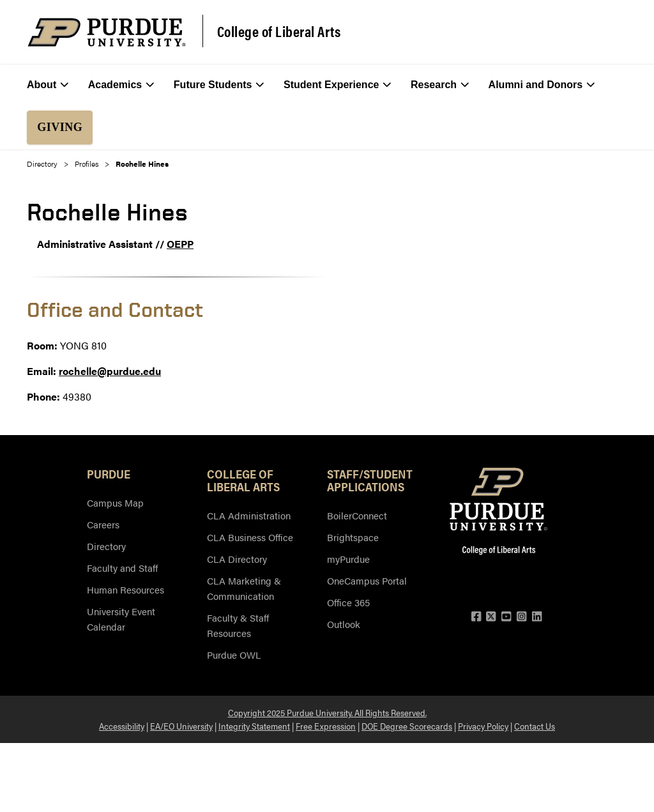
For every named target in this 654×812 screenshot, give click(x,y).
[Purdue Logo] (107, 32)
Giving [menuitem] (60, 127)
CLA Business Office (250, 537)
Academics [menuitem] (121, 85)
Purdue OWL (234, 655)
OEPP (180, 244)
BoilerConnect (357, 515)
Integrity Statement (254, 726)
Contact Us (535, 726)
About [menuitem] (48, 85)
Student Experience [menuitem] (338, 85)
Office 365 (348, 602)
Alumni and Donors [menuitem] (542, 85)
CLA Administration (249, 515)
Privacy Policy (483, 726)
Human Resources (125, 589)
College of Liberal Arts (279, 31)
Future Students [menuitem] (219, 85)
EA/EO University (181, 726)
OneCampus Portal (367, 580)
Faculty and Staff (122, 568)
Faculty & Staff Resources (238, 625)
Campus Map (115, 502)
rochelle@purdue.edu (110, 371)
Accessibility (122, 726)
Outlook (344, 624)
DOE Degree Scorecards (407, 726)
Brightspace (353, 537)
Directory (42, 164)
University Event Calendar (121, 619)
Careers (103, 524)
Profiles (87, 164)
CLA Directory (237, 559)
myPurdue (348, 559)
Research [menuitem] (440, 85)
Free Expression (326, 726)
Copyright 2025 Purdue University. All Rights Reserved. (327, 712)
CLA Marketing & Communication (244, 588)
